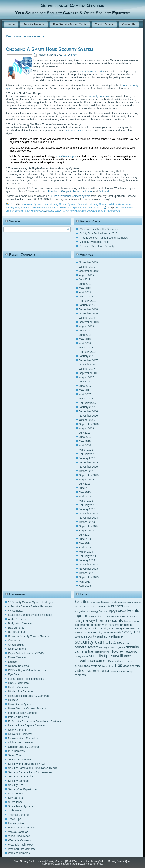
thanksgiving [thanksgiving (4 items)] (108, 666)
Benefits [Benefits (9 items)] (80, 602)
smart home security (92, 71)
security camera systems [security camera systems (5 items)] (112, 648)
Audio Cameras (17, 619)
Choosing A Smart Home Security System (49, 49)
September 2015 (89, 475)
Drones (12, 662)
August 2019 (86, 275)
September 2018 (89, 322)
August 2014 (86, 531)
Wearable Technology (21, 845)
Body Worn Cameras (20, 623)
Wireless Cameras (19, 853)
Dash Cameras (17, 649)
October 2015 (87, 471)
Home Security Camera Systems (60, 204)
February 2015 (88, 505)
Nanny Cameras (18, 730)
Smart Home (16, 794)
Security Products (34, 24)
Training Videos (104, 24)
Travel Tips (15, 819)
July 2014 (85, 535)
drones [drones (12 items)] (117, 606)
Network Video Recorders (23, 738)
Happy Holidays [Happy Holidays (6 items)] (117, 611)
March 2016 (86, 450)
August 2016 (86, 428)
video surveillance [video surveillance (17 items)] (92, 671)
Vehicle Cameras (18, 832)
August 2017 (86, 377)
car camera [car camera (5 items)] (80, 607)
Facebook (54, 191)
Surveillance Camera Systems (72, 5)
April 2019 (85, 292)
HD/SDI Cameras (18, 683)
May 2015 (85, 492)
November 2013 (88, 569)
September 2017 (89, 373)
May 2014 (85, 543)
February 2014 (88, 556)
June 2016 (85, 437)
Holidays (13, 700)
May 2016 (85, 441)
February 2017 (88, 403)
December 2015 (88, 462)
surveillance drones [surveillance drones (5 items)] (122, 661)
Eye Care (14, 674)
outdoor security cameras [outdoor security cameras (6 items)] (98, 632)
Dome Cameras (17, 657)
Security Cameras (19, 781)
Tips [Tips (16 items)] (118, 665)
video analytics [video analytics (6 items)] (132, 666)
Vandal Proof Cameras (21, 828)
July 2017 (85, 382)
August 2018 (86, 326)
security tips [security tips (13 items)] (100, 656)
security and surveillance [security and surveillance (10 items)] (103, 636)
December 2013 (88, 565)
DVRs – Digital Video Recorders (27, 670)
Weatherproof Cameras (22, 849)
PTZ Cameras (16, 751)
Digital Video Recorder (78, 861)
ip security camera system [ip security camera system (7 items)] (112, 628)
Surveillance (52, 208)
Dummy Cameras (18, 666)
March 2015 (86, 501)
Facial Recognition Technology (26, 679)
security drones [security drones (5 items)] (102, 652)
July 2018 (85, 330)
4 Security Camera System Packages (30, 606)
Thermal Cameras (19, 815)
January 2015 (87, 509)
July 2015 (85, 484)
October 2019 (87, 267)
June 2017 (85, 386)
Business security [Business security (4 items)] (109, 602)
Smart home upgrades (74, 211)
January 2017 (87, 407)
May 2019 (85, 288)
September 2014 (89, 526)
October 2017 (87, 369)
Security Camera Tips (21, 776)
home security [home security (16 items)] (110, 621)
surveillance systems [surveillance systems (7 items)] (88, 666)
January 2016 (87, 458)
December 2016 (88, 411)
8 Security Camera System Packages (30, 615)
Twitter (76, 191)
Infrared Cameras (18, 717)
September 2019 (89, 271)
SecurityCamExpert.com (33, 208)
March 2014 (86, 552)
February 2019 (88, 301)
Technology (15, 811)
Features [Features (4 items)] (103, 611)
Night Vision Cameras (21, 742)
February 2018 (88, 352)
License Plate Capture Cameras (27, 725)
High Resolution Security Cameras (28, 696)
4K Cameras (15, 611)
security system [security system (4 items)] (81, 656)
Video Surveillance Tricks (94, 242)
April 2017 (85, 394)
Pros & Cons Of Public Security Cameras (104, 238)
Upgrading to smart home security (104, 211)
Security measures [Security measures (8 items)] (124, 652)
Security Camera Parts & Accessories (30, 772)
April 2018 (85, 343)
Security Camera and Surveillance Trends (111, 204)
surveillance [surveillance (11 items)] (121, 656)
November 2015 (88, 467)
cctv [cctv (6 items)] (108, 606)
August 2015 (86, 479)
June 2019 (85, 284)
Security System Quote (120, 861)
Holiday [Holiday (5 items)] (78, 621)
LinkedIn (87, 191)
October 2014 (87, 522)
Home (11, 24)
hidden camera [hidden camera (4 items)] (90, 616)
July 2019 (85, 279)
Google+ (66, 191)
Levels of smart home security (30, 211)
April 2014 (85, 548)
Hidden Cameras (18, 687)
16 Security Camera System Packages (31, 602)
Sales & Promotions (20, 759)
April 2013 (85, 586)
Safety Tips (83, 204)
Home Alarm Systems (32, 204)
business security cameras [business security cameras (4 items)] (130, 602)
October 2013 (87, 573)
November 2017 (88, 365)
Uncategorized (17, 823)
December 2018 (88, 309)
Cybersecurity (16, 645)
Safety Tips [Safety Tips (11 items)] (131, 632)
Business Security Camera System (29, 636)
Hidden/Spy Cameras (21, 691)
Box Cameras (16, 628)
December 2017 (88, 360)
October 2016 (87, 420)
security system (54, 211)
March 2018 (86, 348)
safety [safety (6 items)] (117, 632)
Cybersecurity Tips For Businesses (100, 229)
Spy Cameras (16, 798)
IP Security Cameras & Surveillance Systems (34, 721)
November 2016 (88, 416)
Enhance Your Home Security (97, 246)
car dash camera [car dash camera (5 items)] (96, 607)
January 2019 (87, 305)
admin (74, 55)
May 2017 (85, 390)
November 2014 (88, 518)
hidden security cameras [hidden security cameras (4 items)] (126, 616)
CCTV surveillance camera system (70, 196)
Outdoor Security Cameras (24, 747)
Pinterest (104, 191)
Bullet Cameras (17, 632)
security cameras (99, 96)
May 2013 (85, 582)
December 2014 (88, 514)
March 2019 (86, 296)
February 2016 (88, 454)
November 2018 (88, 313)
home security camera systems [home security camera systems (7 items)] (106, 625)
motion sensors (74, 130)
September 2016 (89, 424)
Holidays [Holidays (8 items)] (89, 621)
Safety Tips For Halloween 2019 (98, 233)
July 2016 (85, 433)
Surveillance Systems (71, 208)
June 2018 (85, 335)
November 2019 (88, 262)
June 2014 (85, 539)
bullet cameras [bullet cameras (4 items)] (94, 602)
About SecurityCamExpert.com (29, 861)
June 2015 (85, 488)
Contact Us (129, 24)
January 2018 (87, 356)
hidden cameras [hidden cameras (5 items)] (106, 616)
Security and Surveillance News (27, 764)
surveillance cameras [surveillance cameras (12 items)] (93, 661)
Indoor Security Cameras (23, 713)
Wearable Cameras (19, 840)
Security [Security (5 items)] (79, 637)
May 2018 (85, 339)
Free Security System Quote (70, 24)
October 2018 (87, 318)
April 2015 (85, 496)
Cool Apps (14, 640)
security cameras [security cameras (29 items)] (95, 642)
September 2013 (89, 577)
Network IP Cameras (20, 734)
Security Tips (13, 208)
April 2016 (85, 445)
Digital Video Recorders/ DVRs (26, 653)
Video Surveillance (92, 208)
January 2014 (87, 560)
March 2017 (86, 399)
